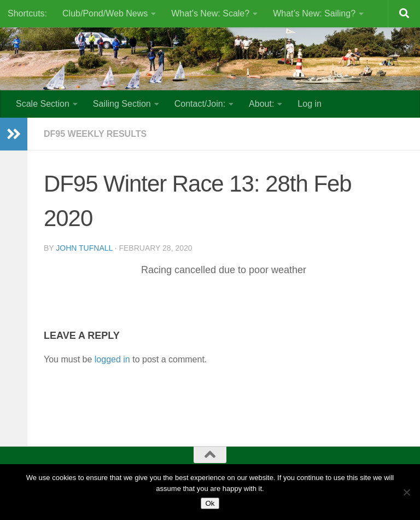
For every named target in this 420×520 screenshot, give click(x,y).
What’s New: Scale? (210, 13)
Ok (210, 503)
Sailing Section (122, 104)
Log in (310, 104)
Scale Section (43, 104)
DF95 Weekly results (95, 134)
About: (261, 104)
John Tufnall (84, 248)
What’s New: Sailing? (314, 13)
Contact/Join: (200, 104)
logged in (112, 359)
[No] (406, 492)
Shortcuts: (27, 13)
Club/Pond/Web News (105, 13)
